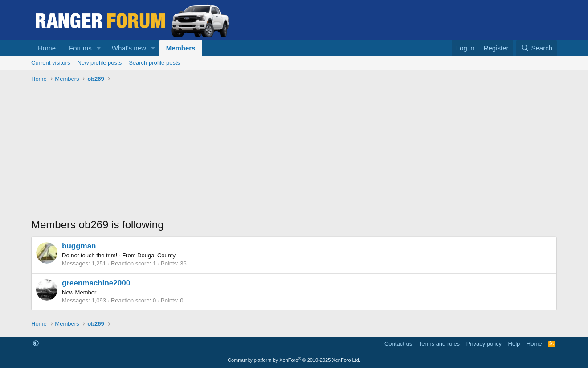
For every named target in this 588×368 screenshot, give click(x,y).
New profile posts (99, 63)
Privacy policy (484, 344)
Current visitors (51, 63)
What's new (129, 48)
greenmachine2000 (96, 283)
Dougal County (156, 255)
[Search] (537, 48)
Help (514, 344)
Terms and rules (439, 344)
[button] (99, 48)
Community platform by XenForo (294, 360)
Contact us (398, 344)
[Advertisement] (294, 153)
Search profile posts (154, 63)
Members (181, 48)
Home (47, 48)
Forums (80, 48)
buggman (79, 246)
